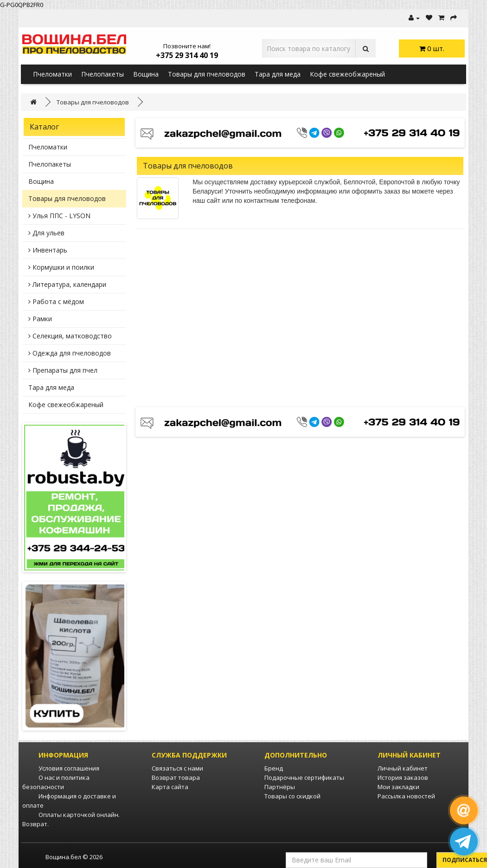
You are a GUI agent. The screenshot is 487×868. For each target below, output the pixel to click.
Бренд (274, 768)
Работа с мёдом (56, 301)
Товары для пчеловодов (207, 74)
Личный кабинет (403, 768)
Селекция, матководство (70, 336)
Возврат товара (176, 777)
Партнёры (280, 787)
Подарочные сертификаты (304, 777)
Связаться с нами (177, 768)
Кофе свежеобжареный (347, 74)
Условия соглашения (69, 768)
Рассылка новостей (406, 796)
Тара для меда (278, 74)
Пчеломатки (52, 74)
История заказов (403, 777)
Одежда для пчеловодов (70, 353)
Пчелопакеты (103, 74)
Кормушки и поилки (61, 267)
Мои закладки (398, 787)
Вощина (146, 74)
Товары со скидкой (292, 796)
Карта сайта (170, 787)
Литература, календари (67, 284)
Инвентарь (48, 250)
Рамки (40, 319)
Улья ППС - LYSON (59, 216)
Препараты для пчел (63, 370)
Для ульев (46, 233)
